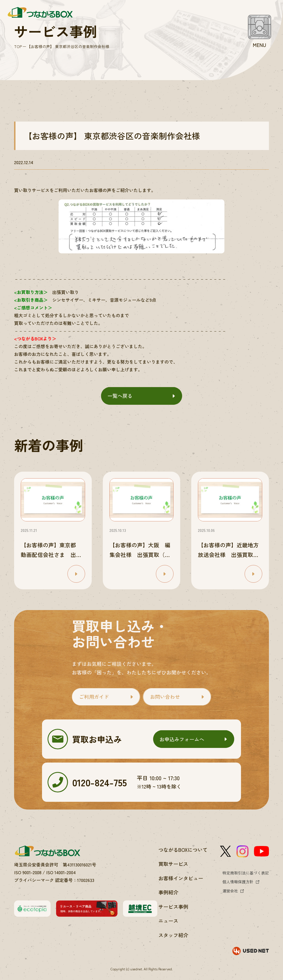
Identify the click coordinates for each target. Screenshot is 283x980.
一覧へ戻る (120, 396)
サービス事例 (173, 907)
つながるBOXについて (183, 850)
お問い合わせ (165, 697)
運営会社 (230, 891)
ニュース (168, 921)
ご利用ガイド (94, 697)
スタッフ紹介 (173, 935)
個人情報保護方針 (238, 882)
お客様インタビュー (181, 878)
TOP (18, 46)
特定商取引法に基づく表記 (246, 873)
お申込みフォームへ (182, 739)
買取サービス (173, 864)
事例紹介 (168, 892)
